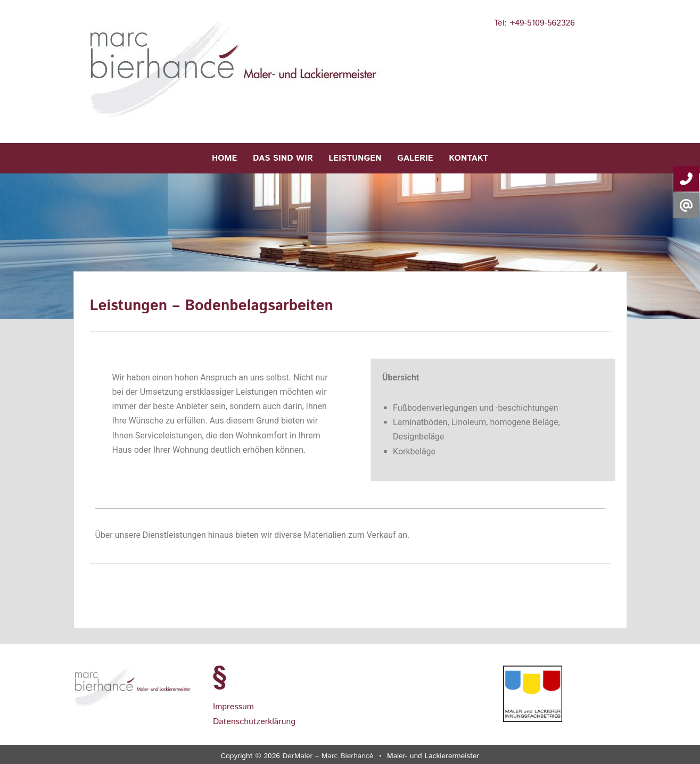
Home (225, 158)
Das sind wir (283, 158)
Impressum (233, 707)
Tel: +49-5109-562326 (534, 23)
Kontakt (468, 158)
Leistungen (355, 158)
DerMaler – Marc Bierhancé (328, 756)
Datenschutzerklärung (254, 722)
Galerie (415, 158)
